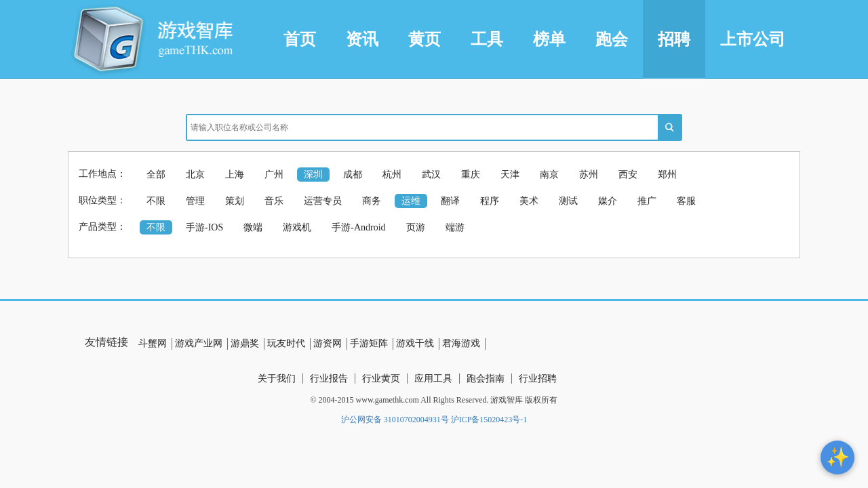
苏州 (589, 175)
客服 (686, 201)
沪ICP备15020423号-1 (489, 420)
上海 (235, 175)
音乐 (274, 201)
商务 (372, 201)
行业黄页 (381, 379)
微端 (253, 227)
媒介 (608, 201)
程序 (490, 201)
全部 (156, 175)
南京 (549, 175)
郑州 (667, 175)
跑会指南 (486, 379)
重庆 (471, 175)
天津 (510, 175)
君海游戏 (461, 343)
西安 (628, 175)
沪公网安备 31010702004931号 (395, 420)
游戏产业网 (199, 343)
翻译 (450, 201)
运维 (411, 201)
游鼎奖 (245, 343)
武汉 (431, 175)
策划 (235, 201)
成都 (353, 175)
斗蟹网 (153, 343)
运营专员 (323, 201)
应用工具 (433, 379)
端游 (455, 227)
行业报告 (329, 379)
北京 (195, 175)
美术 (529, 201)
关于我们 (277, 379)
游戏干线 (415, 343)
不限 (156, 201)
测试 (568, 201)
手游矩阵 (369, 343)
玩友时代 (286, 343)
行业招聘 (538, 379)
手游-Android (358, 227)
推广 (647, 201)
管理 (195, 201)
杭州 (392, 175)
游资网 (328, 343)
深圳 (313, 175)
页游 (416, 227)
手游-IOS (204, 227)
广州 (274, 175)
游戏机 (297, 227)
